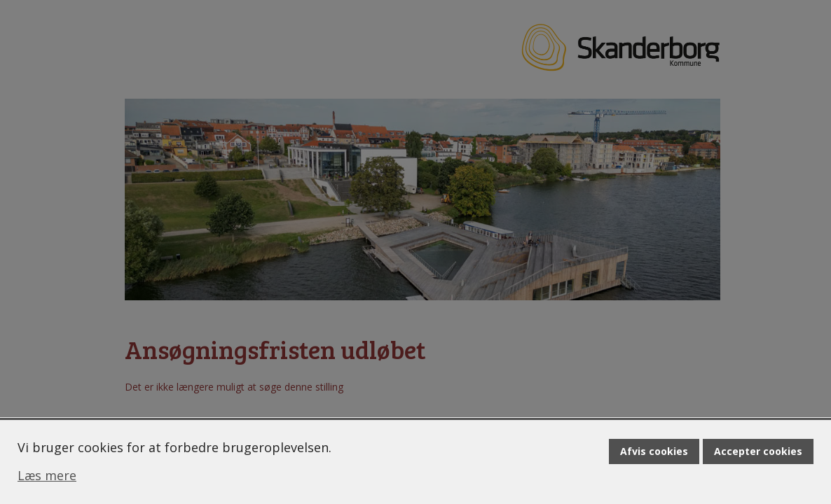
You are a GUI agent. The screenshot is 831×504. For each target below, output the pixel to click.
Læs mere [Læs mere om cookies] (47, 475)
